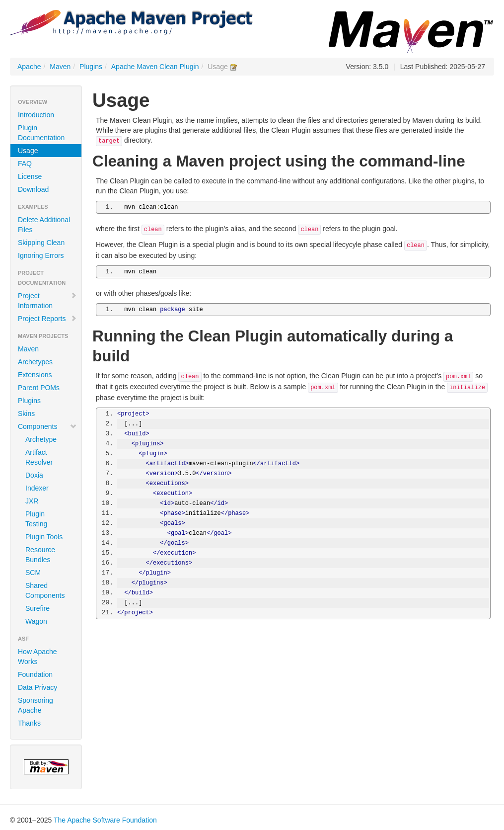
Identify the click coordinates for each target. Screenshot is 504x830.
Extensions (35, 375)
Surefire (37, 608)
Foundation (35, 674)
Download (33, 189)
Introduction (36, 115)
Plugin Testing (36, 519)
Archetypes (35, 362)
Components (47, 426)
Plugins (91, 67)
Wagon (36, 621)
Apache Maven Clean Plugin (155, 67)
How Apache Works (37, 657)
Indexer (37, 488)
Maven (60, 67)
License (30, 176)
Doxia (34, 475)
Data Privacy (37, 687)
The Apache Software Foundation (105, 820)
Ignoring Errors (41, 255)
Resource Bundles (40, 555)
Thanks (29, 723)
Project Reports (47, 319)
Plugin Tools (44, 537)
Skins (26, 414)
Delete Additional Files (44, 225)
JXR (32, 501)
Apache (29, 67)
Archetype (41, 439)
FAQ (25, 164)
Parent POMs (39, 388)
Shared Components (45, 590)
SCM (33, 573)
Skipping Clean (41, 243)
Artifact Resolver (39, 457)
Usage (28, 151)
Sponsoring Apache (36, 705)
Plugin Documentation (41, 133)
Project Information (47, 301)
